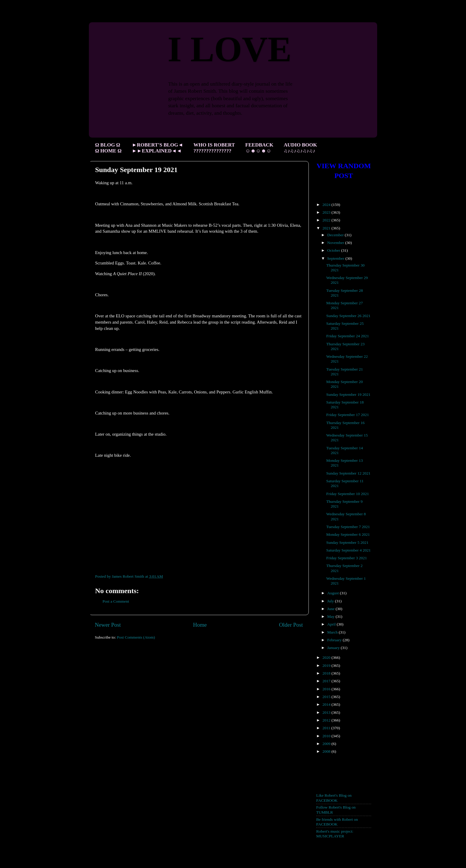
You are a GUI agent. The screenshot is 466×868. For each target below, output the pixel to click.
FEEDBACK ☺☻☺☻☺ (259, 148)
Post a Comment (116, 601)
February (335, 640)
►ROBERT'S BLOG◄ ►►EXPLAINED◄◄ (158, 148)
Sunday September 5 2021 (347, 542)
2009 (327, 744)
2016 (327, 689)
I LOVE (230, 49)
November (336, 243)
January (334, 648)
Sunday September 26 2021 (348, 316)
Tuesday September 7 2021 (348, 527)
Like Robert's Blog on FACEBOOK (334, 798)
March (333, 632)
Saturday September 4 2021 (349, 550)
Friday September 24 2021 (348, 336)
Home (200, 625)
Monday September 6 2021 (348, 534)
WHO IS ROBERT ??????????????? (214, 148)
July (331, 601)
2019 (327, 665)
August (333, 593)
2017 (327, 681)
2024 (327, 205)
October (334, 250)
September (336, 258)
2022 (327, 220)
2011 (327, 728)
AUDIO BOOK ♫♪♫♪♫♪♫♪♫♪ (300, 148)
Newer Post (108, 625)
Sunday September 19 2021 (348, 394)
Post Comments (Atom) (136, 637)
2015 (327, 697)
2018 (327, 673)
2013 (327, 712)
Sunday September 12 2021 (348, 473)
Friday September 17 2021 (348, 415)
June (331, 609)
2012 (327, 720)
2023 (327, 212)
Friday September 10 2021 (348, 494)
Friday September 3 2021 (347, 558)
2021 (327, 228)
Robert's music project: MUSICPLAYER (335, 834)
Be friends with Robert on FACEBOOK (337, 822)
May (331, 616)
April (332, 624)
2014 (327, 704)
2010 (327, 736)
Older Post (291, 625)
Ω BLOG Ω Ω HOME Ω (108, 148)
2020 (327, 657)
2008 (327, 751)
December (336, 235)
